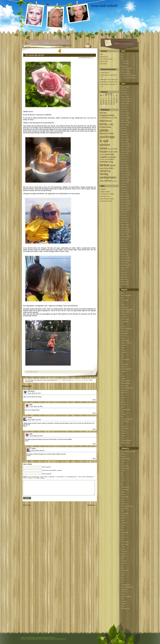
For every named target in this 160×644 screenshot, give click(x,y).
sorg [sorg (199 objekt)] (111, 162)
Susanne (124, 426)
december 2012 (126, 201)
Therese (124, 433)
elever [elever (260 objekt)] (108, 121)
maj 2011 (124, 246)
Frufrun (123, 338)
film (122, 482)
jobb (122, 511)
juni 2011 (124, 244)
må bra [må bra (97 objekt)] (102, 155)
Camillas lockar (126, 312)
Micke (123, 395)
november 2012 (126, 203)
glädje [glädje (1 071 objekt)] (104, 130)
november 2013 (126, 175)
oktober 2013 (125, 177)
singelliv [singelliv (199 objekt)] (103, 157)
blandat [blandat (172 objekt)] (103, 113)
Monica (123, 402)
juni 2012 (124, 215)
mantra (123, 525)
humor (123, 499)
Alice (123, 293)
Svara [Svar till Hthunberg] (94, 400)
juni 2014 (124, 158)
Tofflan (30, 418)
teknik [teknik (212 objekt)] (113, 165)
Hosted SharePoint (60, 639)
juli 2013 (124, 184)
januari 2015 (125, 141)
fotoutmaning (125, 487)
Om (122, 54)
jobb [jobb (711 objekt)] (103, 137)
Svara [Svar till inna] (94, 413)
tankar (36, 372)
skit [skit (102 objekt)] (109, 157)
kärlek (123, 520)
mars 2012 (124, 222)
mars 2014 (124, 165)
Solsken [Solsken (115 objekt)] (111, 159)
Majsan (123, 379)
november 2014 (126, 146)
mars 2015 (124, 137)
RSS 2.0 (60, 380)
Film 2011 (126, 61)
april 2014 (124, 163)
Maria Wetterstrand (127, 388)
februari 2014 (125, 168)
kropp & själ (125, 513)
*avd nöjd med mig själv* (128, 451)
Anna (123, 298)
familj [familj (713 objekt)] (103, 124)
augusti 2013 (125, 182)
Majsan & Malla (126, 381)
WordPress (52, 637)
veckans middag (126, 597)
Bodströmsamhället (127, 310)
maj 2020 (124, 94)
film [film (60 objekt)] (108, 125)
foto (122, 485)
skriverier (124, 561)
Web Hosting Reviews (107, 199)
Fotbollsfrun (125, 333)
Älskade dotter (125, 443)
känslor (123, 518)
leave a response (76, 380)
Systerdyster (125, 428)
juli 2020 (124, 89)
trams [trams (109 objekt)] (102, 168)
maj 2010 (124, 275)
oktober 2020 (125, 87)
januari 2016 (125, 115)
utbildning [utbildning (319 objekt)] (105, 171)
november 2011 (126, 232)
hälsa (123, 501)
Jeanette (124, 352)
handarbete (125, 497)
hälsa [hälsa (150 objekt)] (111, 133)
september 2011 (126, 237)
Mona (123, 400)
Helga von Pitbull (126, 343)
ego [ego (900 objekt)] (102, 120)
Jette (123, 357)
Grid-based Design (106, 201)
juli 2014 (124, 156)
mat (122, 528)
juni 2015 (124, 130)
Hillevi (123, 348)
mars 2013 (124, 194)
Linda (123, 376)
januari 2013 (125, 198)
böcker (123, 461)
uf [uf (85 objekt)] (114, 169)
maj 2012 (124, 218)
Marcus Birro (125, 386)
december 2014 (126, 144)
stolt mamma (125, 570)
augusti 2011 (125, 239)
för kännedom (125, 490)
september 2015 (126, 122)
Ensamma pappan (127, 329)
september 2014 (126, 151)
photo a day (125, 544)
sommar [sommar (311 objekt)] (104, 162)
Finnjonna (124, 331)
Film (122, 59)
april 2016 (124, 108)
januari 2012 (125, 227)
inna (92, 58)
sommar (124, 563)
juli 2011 (124, 241)
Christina (124, 317)
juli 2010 (124, 270)
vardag (123, 594)
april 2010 (124, 277)
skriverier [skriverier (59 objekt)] (102, 159)
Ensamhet (104, 64)
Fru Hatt (124, 336)
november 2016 (126, 101)
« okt (104, 106)
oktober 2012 (125, 206)
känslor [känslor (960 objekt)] (105, 145)
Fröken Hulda (125, 340)
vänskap (124, 601)
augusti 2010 (125, 268)
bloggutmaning (126, 459)
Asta (123, 302)
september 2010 (126, 265)
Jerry (123, 355)
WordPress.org (105, 196)
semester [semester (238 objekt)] (110, 154)
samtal (123, 549)
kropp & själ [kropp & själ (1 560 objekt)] (107, 139)
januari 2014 (125, 170)
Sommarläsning (127, 68)
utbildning (124, 589)
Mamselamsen (126, 383)
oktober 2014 (125, 149)
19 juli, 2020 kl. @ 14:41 (34, 393)
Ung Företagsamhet (127, 587)
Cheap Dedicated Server (35, 639)
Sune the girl (125, 421)
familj (123, 480)
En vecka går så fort (35, 55)
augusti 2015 (125, 125)
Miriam (123, 398)
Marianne (124, 390)
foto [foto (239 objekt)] (111, 124)
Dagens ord (125, 466)
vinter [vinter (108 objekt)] (102, 181)
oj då (123, 539)
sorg (122, 566)
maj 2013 (124, 189)
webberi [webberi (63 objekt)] (115, 181)
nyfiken (123, 537)
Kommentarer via (107, 194)
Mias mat (124, 393)
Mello (123, 530)
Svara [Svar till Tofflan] (94, 429)
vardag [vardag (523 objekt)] (104, 174)
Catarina (124, 314)
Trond (123, 438)
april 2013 (124, 191)
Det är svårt (27, 505)
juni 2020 (124, 92)
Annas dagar (125, 300)
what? (123, 606)
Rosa (123, 412)
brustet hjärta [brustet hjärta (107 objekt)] (105, 118)
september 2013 (126, 180)
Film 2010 (126, 63)
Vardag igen (91, 505)
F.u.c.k (123, 478)
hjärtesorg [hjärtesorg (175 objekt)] (104, 133)
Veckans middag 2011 (129, 78)
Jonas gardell (125, 359)
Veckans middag (126, 73)
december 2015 (126, 118)
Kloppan (124, 371)
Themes (124, 431)
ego (122, 475)
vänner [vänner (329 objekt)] (108, 181)
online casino (125, 542)
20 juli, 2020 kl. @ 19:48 (34, 420)
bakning (124, 454)
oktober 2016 (125, 103)
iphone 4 (124, 504)
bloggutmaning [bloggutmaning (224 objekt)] (107, 115)
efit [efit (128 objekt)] (115, 118)
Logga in (103, 189)
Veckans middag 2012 (129, 75)
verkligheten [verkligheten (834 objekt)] (108, 177)
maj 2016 (124, 106)
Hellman (124, 345)
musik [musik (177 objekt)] (115, 152)
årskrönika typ (125, 608)
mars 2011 (124, 251)
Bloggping (124, 307)
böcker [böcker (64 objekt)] (112, 118)
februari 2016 (125, 113)
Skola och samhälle (127, 419)
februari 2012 (125, 225)
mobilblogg (124, 532)
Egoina (123, 326)
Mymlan (124, 405)
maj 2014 (124, 161)
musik (123, 535)
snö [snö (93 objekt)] (107, 159)
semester (124, 551)
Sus (122, 424)
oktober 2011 (125, 234)
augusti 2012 (125, 210)
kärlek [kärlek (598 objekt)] (104, 148)
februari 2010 (125, 282)
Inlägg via (105, 192)
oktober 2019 (125, 96)
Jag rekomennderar (127, 506)
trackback (87, 380)
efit (122, 473)
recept (123, 547)
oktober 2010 (125, 263)
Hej (102, 54)
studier (123, 573)
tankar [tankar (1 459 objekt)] (105, 165)
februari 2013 (125, 196)
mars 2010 (124, 279)
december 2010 (126, 258)
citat (122, 463)
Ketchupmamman (126, 369)
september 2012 (126, 208)
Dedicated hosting (48, 639)
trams (123, 580)
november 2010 (126, 260)
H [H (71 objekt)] (109, 131)
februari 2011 (125, 253)
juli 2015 (124, 127)
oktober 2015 (125, 120)
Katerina (124, 367)
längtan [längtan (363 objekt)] (104, 151)
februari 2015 (125, 139)
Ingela (123, 350)
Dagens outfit (125, 468)
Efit (122, 57)
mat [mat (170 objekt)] (110, 152)
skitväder (124, 556)
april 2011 (124, 248)
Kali (122, 362)
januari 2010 (125, 284)
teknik (123, 578)
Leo (122, 374)
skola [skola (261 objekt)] (113, 157)
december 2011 (126, 229)
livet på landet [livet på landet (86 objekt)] (113, 149)
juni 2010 (124, 272)
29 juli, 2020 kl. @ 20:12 (38, 451)
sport (123, 568)
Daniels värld (125, 319)
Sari (122, 417)
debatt (123, 471)
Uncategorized (125, 585)
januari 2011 (125, 256)
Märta (123, 407)
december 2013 (126, 172)
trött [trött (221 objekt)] (111, 168)
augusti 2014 (125, 153)
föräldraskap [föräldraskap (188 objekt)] (105, 127)
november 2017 (126, 99)
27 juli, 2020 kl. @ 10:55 (36, 407)
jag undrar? (125, 509)
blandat (123, 456)
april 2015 (124, 134)
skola (123, 558)
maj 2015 (124, 132)
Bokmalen (124, 66)
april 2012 (124, 220)
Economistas (125, 322)
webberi (124, 604)
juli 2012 (124, 213)
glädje (123, 492)
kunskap (124, 516)
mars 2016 (124, 111)
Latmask (124, 523)
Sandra (123, 414)
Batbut (123, 305)
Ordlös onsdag (126, 71)
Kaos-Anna (124, 364)
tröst (122, 582)
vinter (123, 599)
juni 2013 (124, 187)
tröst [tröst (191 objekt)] (106, 168)
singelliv (124, 554)
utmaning (124, 592)
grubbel (123, 494)
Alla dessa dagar (126, 295)
